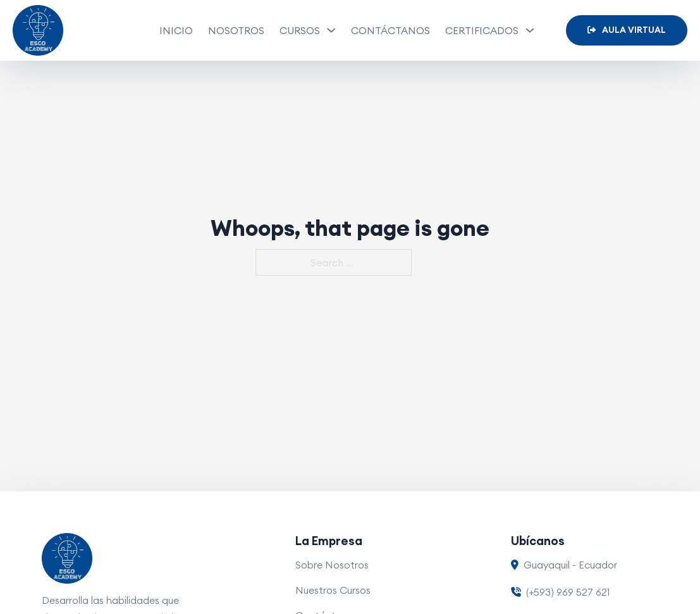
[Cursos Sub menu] (331, 30)
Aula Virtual (627, 30)
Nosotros (236, 30)
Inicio (176, 30)
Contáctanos (390, 30)
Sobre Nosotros (332, 565)
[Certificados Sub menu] (530, 30)
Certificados (482, 30)
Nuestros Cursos (333, 590)
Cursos (300, 30)
